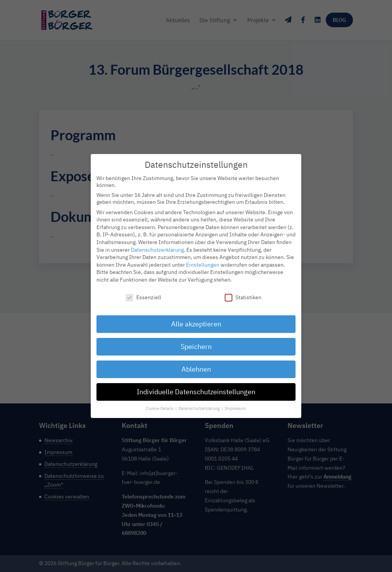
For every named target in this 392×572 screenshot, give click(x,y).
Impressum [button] (235, 402)
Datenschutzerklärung (157, 243)
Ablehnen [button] (196, 363)
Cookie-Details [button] (160, 402)
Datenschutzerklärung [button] (200, 402)
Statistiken (243, 291)
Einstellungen (203, 258)
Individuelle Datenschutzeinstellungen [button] (196, 386)
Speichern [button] (196, 340)
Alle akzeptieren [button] (196, 318)
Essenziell (143, 291)
